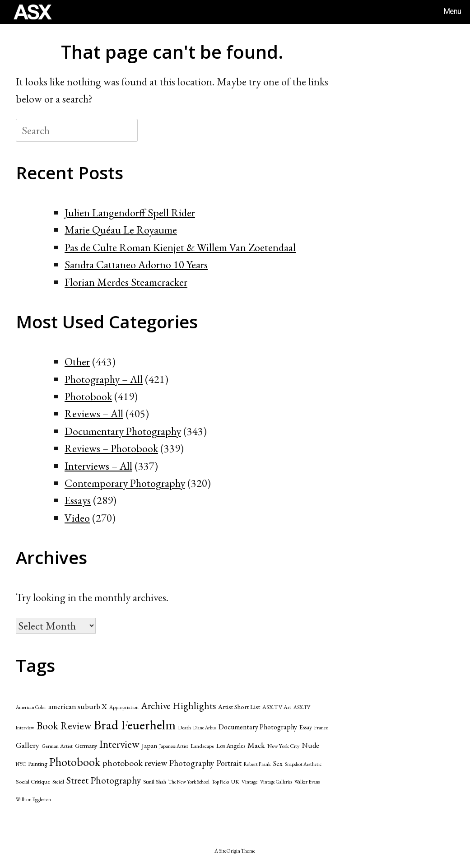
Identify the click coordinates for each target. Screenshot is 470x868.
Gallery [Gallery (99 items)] (28, 745)
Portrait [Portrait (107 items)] (229, 763)
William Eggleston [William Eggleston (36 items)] (33, 799)
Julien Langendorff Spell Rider (130, 212)
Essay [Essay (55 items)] (306, 727)
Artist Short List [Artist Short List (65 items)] (239, 707)
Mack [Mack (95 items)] (256, 745)
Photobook (88, 396)
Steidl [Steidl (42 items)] (58, 782)
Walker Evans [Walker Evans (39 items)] (307, 782)
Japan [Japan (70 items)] (149, 746)
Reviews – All (94, 413)
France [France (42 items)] (321, 727)
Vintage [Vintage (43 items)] (250, 782)
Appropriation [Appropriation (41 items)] (124, 707)
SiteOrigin (230, 851)
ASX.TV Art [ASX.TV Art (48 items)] (277, 707)
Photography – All (104, 379)
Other (77, 362)
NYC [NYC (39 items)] (21, 764)
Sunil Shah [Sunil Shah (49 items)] (155, 782)
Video (77, 518)
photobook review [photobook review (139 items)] (135, 763)
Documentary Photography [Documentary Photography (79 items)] (258, 727)
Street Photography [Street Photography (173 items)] (104, 780)
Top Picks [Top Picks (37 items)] (220, 782)
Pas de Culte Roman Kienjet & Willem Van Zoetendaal (180, 247)
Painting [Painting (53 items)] (37, 764)
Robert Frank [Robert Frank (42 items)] (257, 764)
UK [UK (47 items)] (235, 782)
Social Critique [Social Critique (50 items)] (33, 782)
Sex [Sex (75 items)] (278, 763)
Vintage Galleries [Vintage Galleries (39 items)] (276, 782)
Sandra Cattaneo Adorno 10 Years (136, 264)
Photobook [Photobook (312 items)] (75, 762)
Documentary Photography (123, 431)
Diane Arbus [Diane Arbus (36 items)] (205, 728)
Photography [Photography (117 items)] (192, 763)
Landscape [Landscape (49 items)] (202, 746)
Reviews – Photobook (111, 448)
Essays (78, 500)
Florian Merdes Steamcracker (126, 282)
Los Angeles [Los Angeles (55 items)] (231, 746)
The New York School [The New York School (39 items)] (189, 782)
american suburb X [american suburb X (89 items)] (78, 706)
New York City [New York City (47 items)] (283, 746)
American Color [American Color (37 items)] (31, 707)
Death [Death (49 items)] (184, 727)
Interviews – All (98, 466)
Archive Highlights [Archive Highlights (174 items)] (178, 705)
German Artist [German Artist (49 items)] (57, 746)
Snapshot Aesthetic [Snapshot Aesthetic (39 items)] (303, 764)
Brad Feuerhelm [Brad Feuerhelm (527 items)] (135, 725)
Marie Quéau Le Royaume (121, 230)
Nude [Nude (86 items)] (310, 745)
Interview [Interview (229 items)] (119, 744)
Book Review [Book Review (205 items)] (64, 726)
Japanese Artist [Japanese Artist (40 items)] (174, 746)
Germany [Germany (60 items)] (86, 746)
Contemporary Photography (125, 483)
